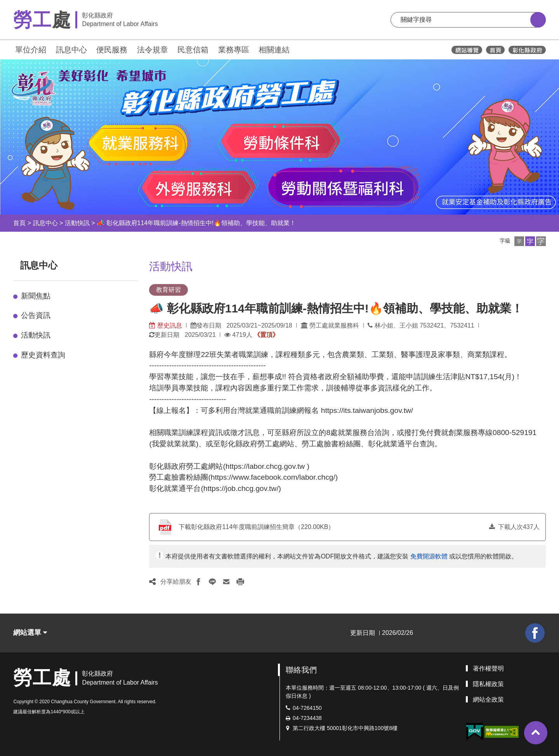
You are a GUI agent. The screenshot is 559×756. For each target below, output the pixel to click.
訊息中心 (71, 50)
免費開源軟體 (429, 556)
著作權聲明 (488, 668)
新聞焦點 (36, 296)
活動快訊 (77, 223)
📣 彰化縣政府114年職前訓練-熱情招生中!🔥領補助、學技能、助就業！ (196, 223)
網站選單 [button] (30, 633)
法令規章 (153, 50)
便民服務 (112, 50)
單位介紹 (31, 50)
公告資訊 (36, 315)
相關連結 (274, 50)
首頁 (19, 223)
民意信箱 (193, 50)
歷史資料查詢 (43, 355)
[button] (519, 241)
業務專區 (234, 50)
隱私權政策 (488, 684)
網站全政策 (488, 700)
